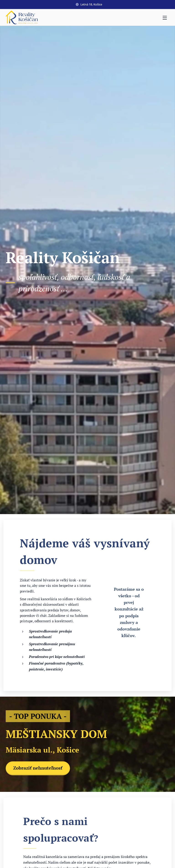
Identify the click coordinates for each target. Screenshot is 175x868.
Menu (165, 18)
